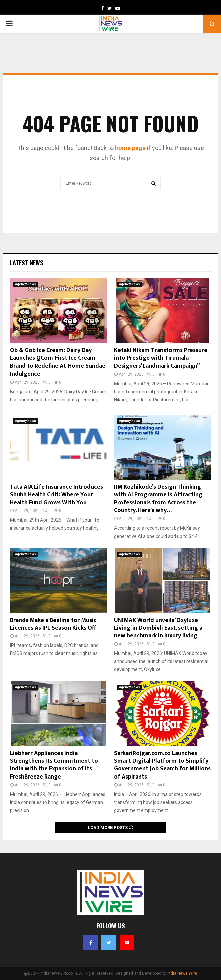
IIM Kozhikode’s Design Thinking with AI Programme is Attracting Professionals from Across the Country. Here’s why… (158, 499)
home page (130, 148)
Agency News (26, 284)
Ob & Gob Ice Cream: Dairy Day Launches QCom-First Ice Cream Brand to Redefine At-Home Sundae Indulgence (58, 362)
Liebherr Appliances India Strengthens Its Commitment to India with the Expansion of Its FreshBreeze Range (54, 765)
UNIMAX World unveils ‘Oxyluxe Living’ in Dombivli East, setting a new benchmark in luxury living (158, 628)
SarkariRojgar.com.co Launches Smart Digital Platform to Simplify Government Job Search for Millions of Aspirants (162, 765)
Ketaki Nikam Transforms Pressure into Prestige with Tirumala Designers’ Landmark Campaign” (161, 358)
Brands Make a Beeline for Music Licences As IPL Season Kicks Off (53, 624)
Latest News (27, 263)
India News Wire (182, 973)
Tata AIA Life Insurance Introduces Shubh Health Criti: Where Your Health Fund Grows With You (57, 495)
